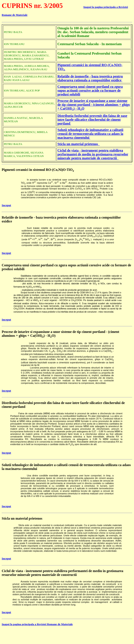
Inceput (6, 205)
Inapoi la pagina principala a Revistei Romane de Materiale (37, 624)
